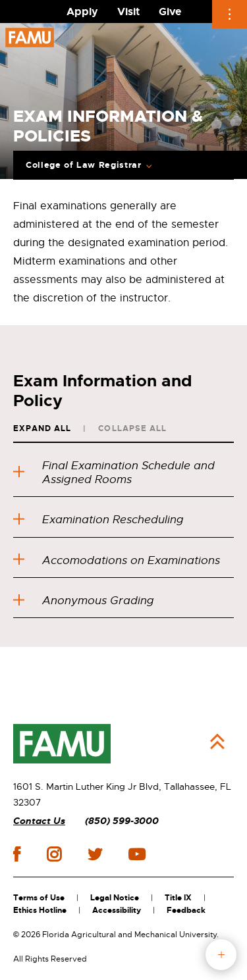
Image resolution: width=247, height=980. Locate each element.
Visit (128, 12)
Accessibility (117, 910)
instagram (54, 854)
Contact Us (39, 821)
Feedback (186, 910)
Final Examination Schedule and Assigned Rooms (114, 472)
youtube (137, 854)
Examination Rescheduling (98, 520)
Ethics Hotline (40, 910)
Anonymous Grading (84, 601)
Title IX (178, 898)
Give (170, 12)
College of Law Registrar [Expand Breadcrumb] (84, 165)
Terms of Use (39, 898)
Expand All (42, 428)
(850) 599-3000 (122, 821)
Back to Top (217, 742)
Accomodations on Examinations (117, 560)
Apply (82, 12)
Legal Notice (115, 898)
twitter (95, 854)
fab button (221, 955)
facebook (17, 854)
